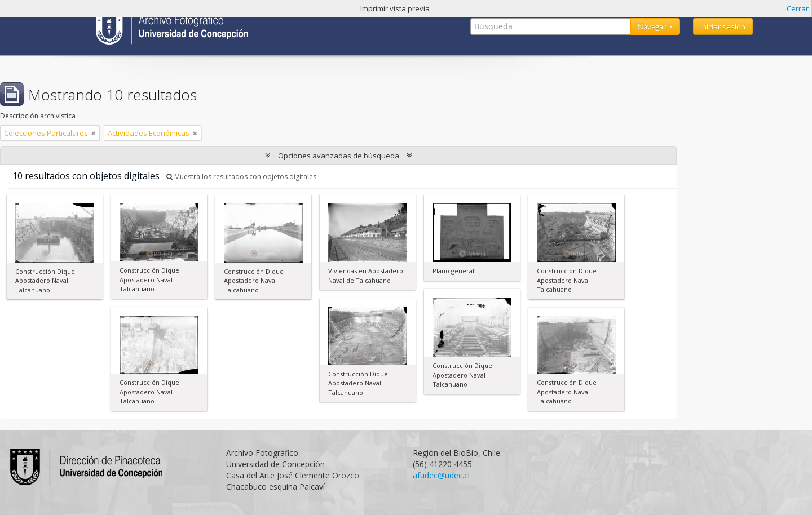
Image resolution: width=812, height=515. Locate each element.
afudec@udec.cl (441, 475)
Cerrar (798, 8)
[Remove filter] (94, 133)
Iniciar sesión (723, 26)
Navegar (653, 26)
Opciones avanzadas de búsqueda (339, 156)
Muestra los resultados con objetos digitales (241, 177)
